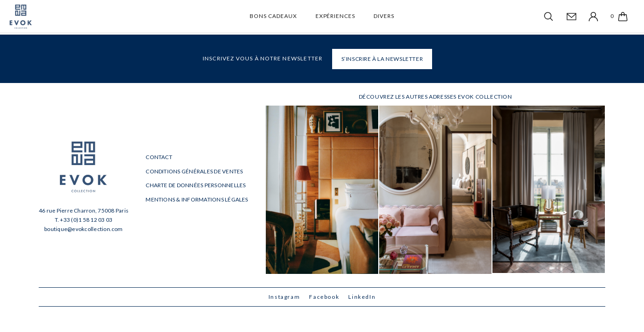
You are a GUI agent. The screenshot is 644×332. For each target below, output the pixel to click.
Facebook (324, 297)
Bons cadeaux (273, 16)
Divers (384, 16)
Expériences (336, 16)
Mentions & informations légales (197, 199)
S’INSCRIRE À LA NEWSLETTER (382, 59)
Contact (159, 157)
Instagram (284, 297)
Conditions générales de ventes (194, 171)
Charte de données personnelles (196, 185)
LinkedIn (362, 297)
